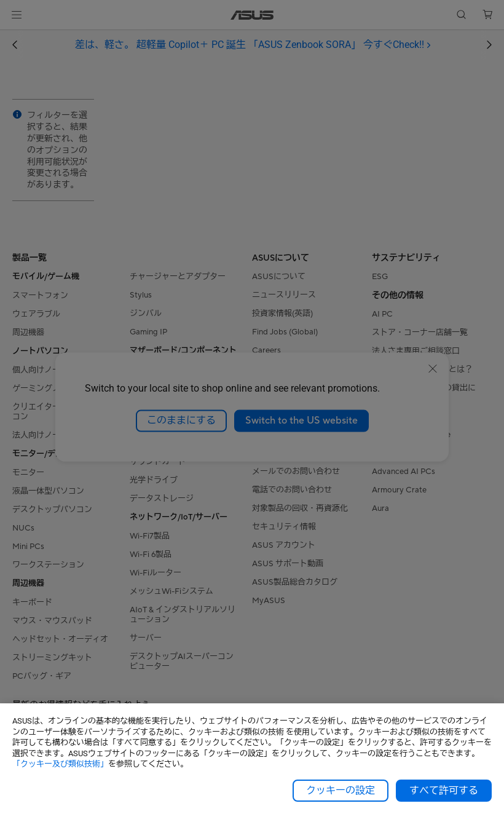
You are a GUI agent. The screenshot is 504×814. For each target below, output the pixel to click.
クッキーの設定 (341, 791)
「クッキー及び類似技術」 (60, 764)
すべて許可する (444, 791)
